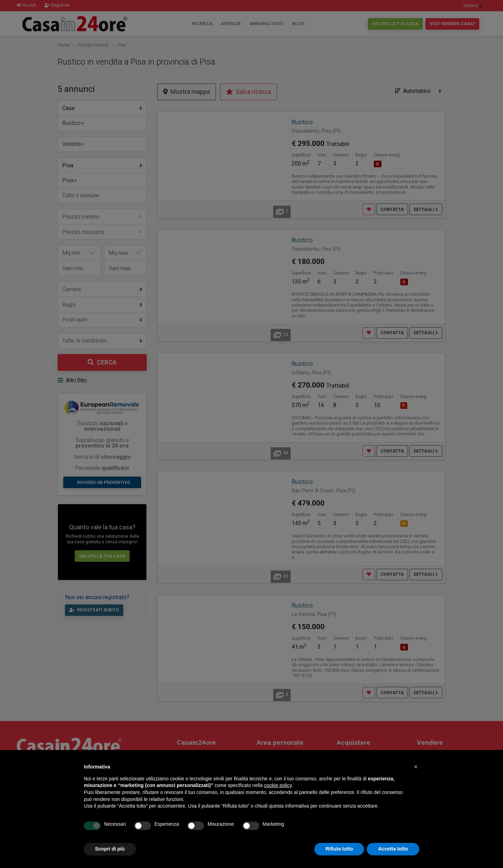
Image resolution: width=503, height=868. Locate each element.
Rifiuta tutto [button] (339, 849)
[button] (416, 767)
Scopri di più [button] (110, 849)
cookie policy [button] (278, 785)
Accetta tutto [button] (393, 849)
